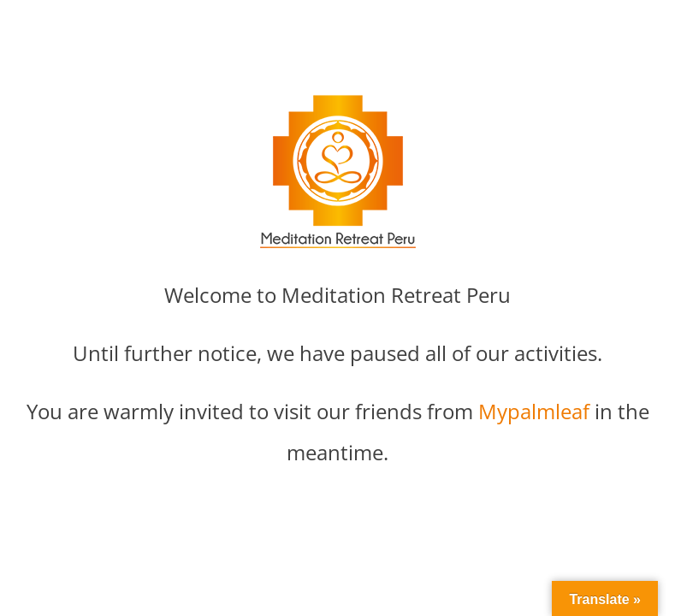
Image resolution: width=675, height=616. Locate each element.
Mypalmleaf (534, 411)
